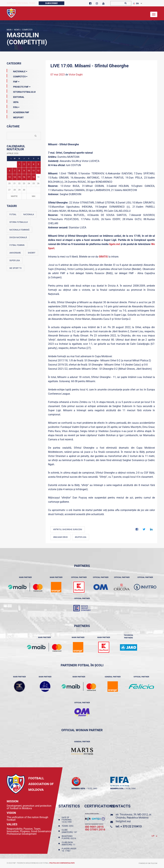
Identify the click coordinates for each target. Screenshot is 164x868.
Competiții (27, 30)
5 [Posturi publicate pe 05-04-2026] (38, 164)
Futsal (13, 214)
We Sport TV (16, 268)
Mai (34, 196)
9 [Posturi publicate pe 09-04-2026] (24, 171)
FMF (13, 81)
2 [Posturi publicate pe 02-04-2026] (24, 164)
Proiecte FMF (19, 86)
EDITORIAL (16, 96)
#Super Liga (81, 537)
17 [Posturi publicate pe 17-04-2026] (29, 177)
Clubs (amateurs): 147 (70, 831)
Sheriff (32, 253)
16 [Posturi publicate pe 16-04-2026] (24, 177)
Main (9, 30)
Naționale (17, 71)
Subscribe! (51, 3)
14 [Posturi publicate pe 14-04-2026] (15, 177)
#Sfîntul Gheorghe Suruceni (68, 529)
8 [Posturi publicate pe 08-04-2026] (19, 171)
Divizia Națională (18, 237)
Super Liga (15, 261)
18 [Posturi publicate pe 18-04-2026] (34, 177)
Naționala (29, 214)
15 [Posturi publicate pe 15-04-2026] (19, 177)
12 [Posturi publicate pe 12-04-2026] (38, 171)
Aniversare (15, 253)
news (17, 30)
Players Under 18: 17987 (69, 850)
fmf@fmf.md (123, 821)
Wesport (15, 117)
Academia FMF (18, 112)
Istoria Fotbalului (21, 91)
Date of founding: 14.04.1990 (67, 820)
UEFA (13, 101)
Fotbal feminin (17, 245)
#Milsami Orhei (60, 537)
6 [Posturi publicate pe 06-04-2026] (10, 171)
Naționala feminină (19, 230)
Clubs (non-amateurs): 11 (69, 844)
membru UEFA (78, 789)
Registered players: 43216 (69, 837)
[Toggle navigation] (154, 14)
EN (136, 4)
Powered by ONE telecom (148, 863)
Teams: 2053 (68, 826)
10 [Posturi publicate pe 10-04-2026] (29, 171)
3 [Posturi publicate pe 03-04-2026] (29, 164)
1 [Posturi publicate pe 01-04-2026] (19, 164)
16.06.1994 (131, 789)
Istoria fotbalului (19, 222)
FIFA (13, 107)
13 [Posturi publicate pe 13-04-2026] (9, 177)
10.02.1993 (92, 789)
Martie (14, 196)
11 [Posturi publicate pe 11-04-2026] (34, 171)
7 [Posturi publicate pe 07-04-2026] (15, 171)
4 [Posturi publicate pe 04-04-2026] (34, 164)
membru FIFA (117, 789)
